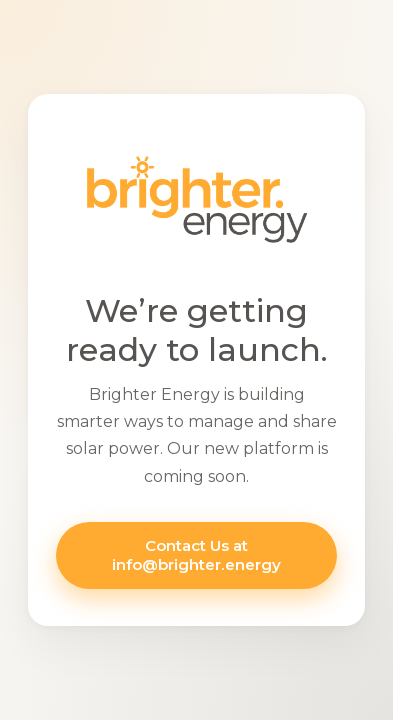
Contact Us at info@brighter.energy (196, 555)
